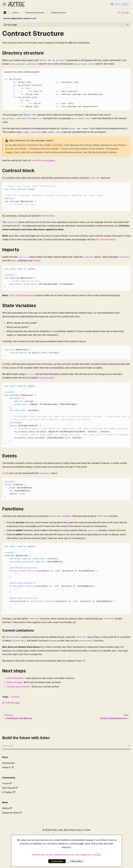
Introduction (8, 763)
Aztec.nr (8, 767)
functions (66, 516)
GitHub (7, 808)
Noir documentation (106, 240)
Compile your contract (18, 687)
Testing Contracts (97, 152)
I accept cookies (57, 861)
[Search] (120, 4)
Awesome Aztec (12, 813)
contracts (15, 697)
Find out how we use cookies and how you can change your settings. (66, 855)
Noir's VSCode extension (21, 295)
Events (6, 473)
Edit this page (11, 703)
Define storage (14, 682)
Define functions (15, 678)
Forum (7, 783)
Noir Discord (10, 788)
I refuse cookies (76, 861)
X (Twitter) (9, 792)
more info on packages (43, 160)
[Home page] (5, 13)
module (36, 261)
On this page (10, 25)
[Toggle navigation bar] (4, 4)
